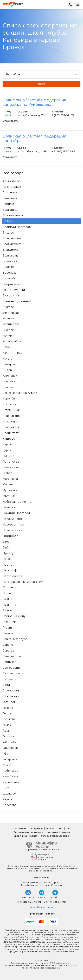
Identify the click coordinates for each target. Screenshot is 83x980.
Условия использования (55, 836)
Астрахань (10, 193)
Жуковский (11, 307)
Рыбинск (9, 622)
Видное (8, 233)
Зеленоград (11, 313)
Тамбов (8, 708)
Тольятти (9, 719)
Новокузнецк (12, 519)
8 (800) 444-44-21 (29, 902)
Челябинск (11, 776)
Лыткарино (11, 467)
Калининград (12, 353)
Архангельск (12, 187)
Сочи (6, 685)
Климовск (10, 376)
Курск (7, 450)
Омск (7, 542)
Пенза (7, 559)
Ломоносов (11, 462)
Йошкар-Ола (12, 342)
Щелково (9, 794)
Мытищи (9, 496)
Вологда (9, 267)
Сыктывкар (11, 696)
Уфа (5, 754)
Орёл (6, 548)
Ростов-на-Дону (14, 616)
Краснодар (11, 422)
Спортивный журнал (26, 836)
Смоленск (10, 679)
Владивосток (12, 238)
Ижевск (8, 330)
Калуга (7, 359)
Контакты (52, 832)
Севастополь (12, 656)
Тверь (7, 714)
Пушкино (9, 605)
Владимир (10, 250)
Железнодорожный (17, 301)
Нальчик (9, 507)
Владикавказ (12, 244)
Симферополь (13, 673)
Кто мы (66, 832)
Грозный (9, 278)
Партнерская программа (28, 832)
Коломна (9, 381)
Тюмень (8, 737)
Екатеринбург (13, 296)
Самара (8, 633)
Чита (6, 788)
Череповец (11, 782)
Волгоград (10, 256)
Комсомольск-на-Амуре (20, 393)
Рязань (8, 628)
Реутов (8, 611)
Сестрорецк (11, 668)
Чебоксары (11, 771)
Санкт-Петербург (15, 639)
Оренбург (10, 553)
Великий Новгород (17, 227)
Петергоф (10, 570)
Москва (8, 485)
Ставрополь (11, 691)
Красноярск (11, 427)
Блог (69, 828)
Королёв (9, 399)
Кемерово (10, 364)
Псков (7, 593)
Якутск (7, 799)
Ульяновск (10, 748)
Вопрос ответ (55, 828)
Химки (7, 765)
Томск (7, 725)
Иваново (9, 319)
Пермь (7, 565)
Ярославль (10, 805)
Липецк (8, 456)
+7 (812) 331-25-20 (54, 902)
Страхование (19, 828)
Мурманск (10, 490)
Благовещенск (13, 216)
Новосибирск (12, 530)
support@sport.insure (41, 907)
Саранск (9, 645)
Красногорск (12, 416)
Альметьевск (12, 181)
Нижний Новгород (16, 513)
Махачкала (10, 479)
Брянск (7, 115)
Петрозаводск (13, 576)
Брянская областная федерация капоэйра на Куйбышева (34, 102)
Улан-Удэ (9, 742)
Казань (8, 347)
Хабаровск (10, 759)
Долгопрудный (14, 290)
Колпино (9, 387)
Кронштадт (11, 433)
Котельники (11, 410)
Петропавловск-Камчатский (23, 582)
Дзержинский (13, 284)
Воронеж (9, 273)
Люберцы (10, 473)
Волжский (10, 261)
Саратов (8, 651)
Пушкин (9, 599)
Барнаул (9, 204)
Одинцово (10, 536)
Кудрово (9, 439)
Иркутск (8, 336)
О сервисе (36, 828)
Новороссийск (13, 525)
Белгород (10, 210)
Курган (8, 445)
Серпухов (9, 662)
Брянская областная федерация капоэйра (34, 138)
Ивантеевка (11, 324)
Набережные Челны (17, 502)
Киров (7, 370)
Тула (6, 731)
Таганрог (9, 702)
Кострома (9, 404)
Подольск (10, 588)
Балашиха (10, 198)
